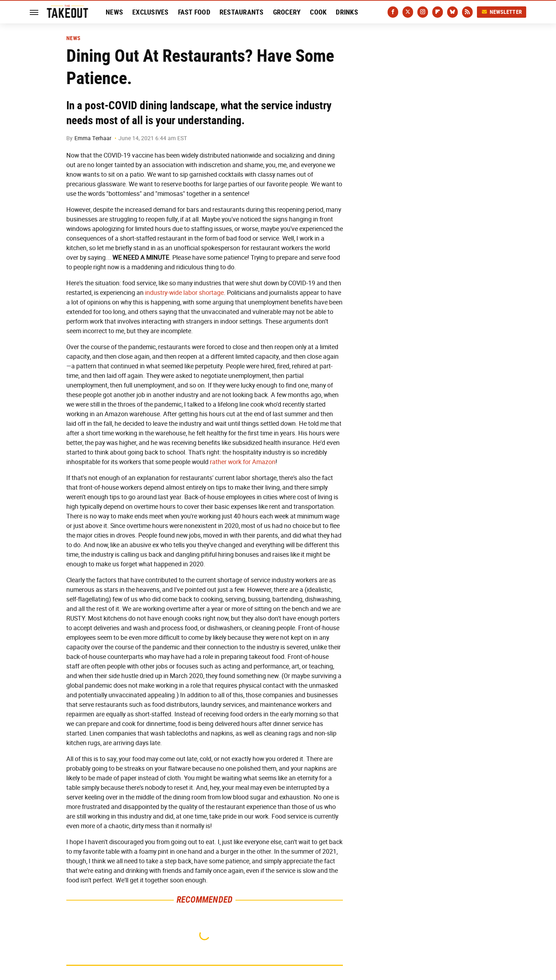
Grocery (287, 12)
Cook (318, 12)
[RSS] (467, 12)
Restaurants (242, 12)
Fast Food (194, 12)
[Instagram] (423, 12)
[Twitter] (408, 12)
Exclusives (151, 12)
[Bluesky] (452, 12)
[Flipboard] (438, 12)
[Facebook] (393, 12)
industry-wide (163, 293)
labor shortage (204, 293)
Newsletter (502, 12)
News (114, 12)
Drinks (347, 12)
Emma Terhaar (93, 138)
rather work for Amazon (243, 462)
